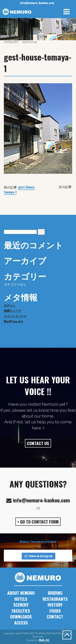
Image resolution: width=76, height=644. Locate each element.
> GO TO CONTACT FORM (38, 522)
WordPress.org (13, 321)
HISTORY (55, 605)
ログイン (10, 305)
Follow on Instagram (39, 556)
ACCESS (21, 623)
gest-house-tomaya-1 (20, 189)
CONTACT (55, 617)
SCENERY (21, 605)
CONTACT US (38, 443)
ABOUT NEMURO (21, 593)
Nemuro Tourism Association (38, 541)
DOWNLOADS (21, 617)
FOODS (55, 611)
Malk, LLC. (44, 640)
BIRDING (55, 593)
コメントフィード (15, 316)
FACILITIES (21, 611)
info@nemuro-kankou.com (37, 3)
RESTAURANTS (55, 599)
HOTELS (21, 599)
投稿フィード (12, 310)
